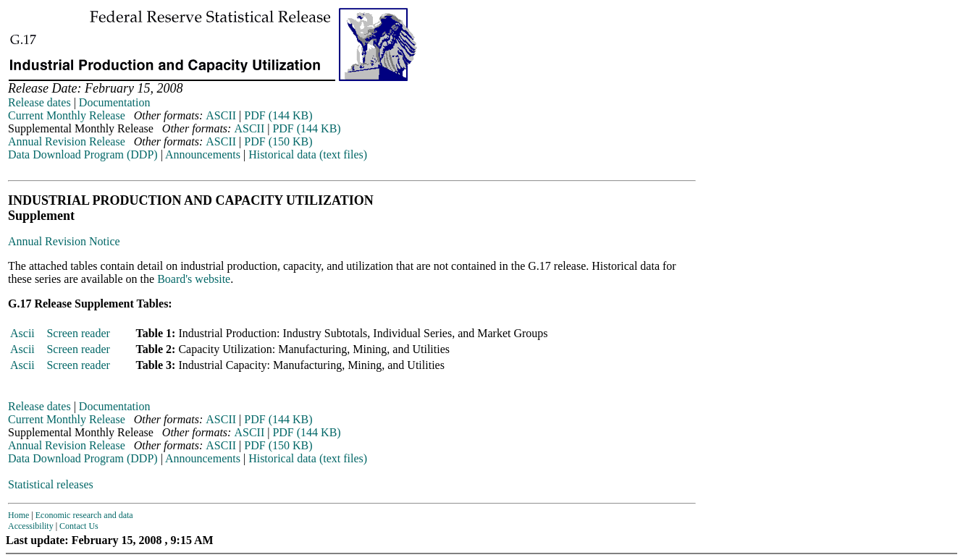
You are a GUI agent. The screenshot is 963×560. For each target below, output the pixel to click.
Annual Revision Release (67, 141)
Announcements (203, 154)
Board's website (194, 279)
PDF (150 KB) (278, 141)
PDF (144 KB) (278, 115)
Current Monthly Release (67, 115)
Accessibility (31, 526)
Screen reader (78, 333)
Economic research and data (84, 515)
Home (18, 515)
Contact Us (79, 526)
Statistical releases (51, 484)
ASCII (221, 115)
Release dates (39, 102)
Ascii (22, 333)
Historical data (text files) (308, 154)
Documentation (115, 102)
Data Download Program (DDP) (83, 154)
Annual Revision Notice (64, 241)
